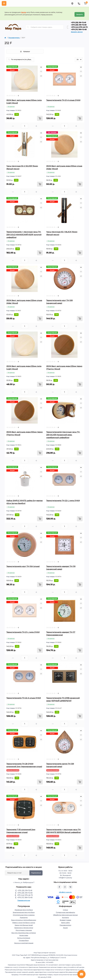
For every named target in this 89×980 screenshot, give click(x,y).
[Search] (28, 25)
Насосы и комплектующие (24, 941)
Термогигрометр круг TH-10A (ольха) (23, 565)
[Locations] (72, 3)
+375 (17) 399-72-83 (79, 28)
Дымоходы (24, 916)
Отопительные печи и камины (24, 913)
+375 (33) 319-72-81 (78, 21)
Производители (65, 923)
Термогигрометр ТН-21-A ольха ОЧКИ (63, 98)
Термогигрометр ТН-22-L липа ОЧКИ (63, 499)
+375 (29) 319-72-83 (79, 23)
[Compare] (41, 74)
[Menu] (4, 3)
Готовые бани (24, 939)
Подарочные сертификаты (65, 911)
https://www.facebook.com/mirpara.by (59, 885)
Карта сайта (65, 921)
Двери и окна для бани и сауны (24, 921)
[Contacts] (79, 3)
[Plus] (36, 124)
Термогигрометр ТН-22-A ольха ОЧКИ (24, 696)
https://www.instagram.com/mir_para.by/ (65, 885)
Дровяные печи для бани (24, 908)
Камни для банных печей (24, 923)
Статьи (65, 908)
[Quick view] (41, 65)
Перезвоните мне (24, 899)
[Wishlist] (41, 70)
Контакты (65, 916)
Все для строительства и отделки (24, 931)
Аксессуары (24, 934)
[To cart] (40, 117)
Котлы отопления (24, 936)
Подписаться (36, 871)
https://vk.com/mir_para (70, 885)
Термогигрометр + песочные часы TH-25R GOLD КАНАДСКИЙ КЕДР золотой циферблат (24, 233)
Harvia (23, 11)
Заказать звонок (77, 30)
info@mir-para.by (65, 890)
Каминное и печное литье (24, 926)
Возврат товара (65, 918)
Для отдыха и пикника (24, 928)
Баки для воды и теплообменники (24, 918)
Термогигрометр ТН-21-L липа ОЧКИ (23, 630)
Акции (65, 926)
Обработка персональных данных (65, 913)
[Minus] (13, 124)
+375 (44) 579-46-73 (79, 25)
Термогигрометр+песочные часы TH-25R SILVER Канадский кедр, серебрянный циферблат (63, 433)
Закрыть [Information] (79, 13)
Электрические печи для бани (24, 911)
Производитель (14, 36)
